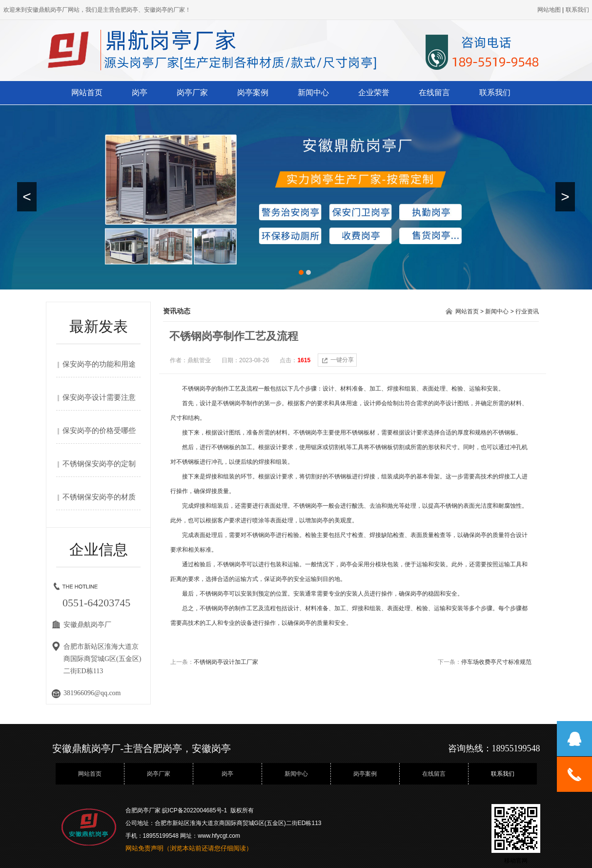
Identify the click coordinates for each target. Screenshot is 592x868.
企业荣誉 (374, 93)
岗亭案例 (253, 93)
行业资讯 (527, 311)
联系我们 (495, 93)
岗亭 (140, 93)
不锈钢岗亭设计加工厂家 (226, 662)
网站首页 (87, 93)
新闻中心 (313, 93)
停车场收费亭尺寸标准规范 (496, 662)
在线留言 (434, 93)
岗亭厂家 (192, 93)
